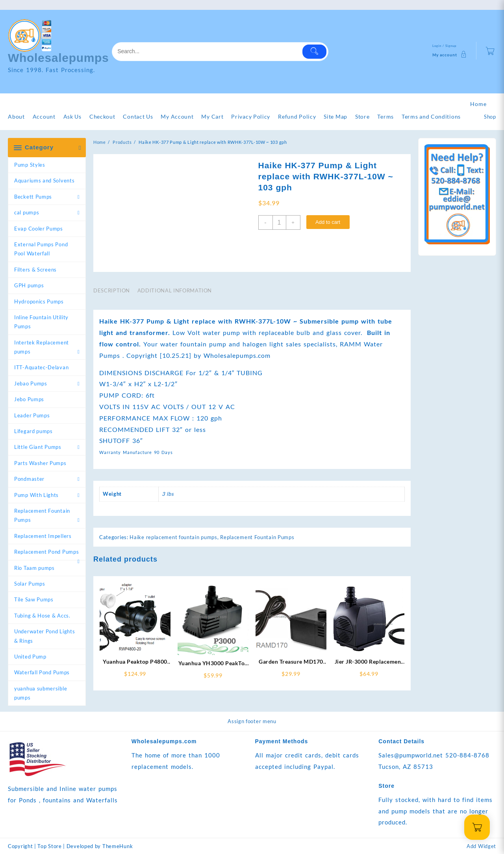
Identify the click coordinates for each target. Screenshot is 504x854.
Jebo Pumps (29, 399)
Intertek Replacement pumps (42, 347)
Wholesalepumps (58, 58)
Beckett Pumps (33, 197)
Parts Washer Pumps (40, 463)
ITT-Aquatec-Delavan (41, 367)
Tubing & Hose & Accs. (42, 616)
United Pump (30, 657)
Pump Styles (30, 165)
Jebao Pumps (31, 383)
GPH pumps (29, 285)
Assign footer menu (252, 721)
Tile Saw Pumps (34, 599)
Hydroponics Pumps (39, 301)
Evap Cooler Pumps (39, 229)
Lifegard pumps (33, 431)
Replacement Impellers (43, 536)
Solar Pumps (30, 584)
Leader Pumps (32, 415)
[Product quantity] (279, 222)
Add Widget (481, 846)
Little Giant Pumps (38, 447)
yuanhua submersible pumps (41, 693)
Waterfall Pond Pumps (42, 672)
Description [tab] (112, 290)
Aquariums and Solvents (44, 180)
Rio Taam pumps (34, 568)
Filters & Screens (35, 270)
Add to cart (328, 222)
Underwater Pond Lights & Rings (44, 636)
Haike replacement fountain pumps (173, 537)
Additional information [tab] (175, 290)
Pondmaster (29, 479)
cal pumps (27, 212)
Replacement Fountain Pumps (42, 515)
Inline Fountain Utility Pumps (41, 322)
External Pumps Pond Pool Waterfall (41, 249)
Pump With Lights (36, 495)
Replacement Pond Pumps (46, 552)
